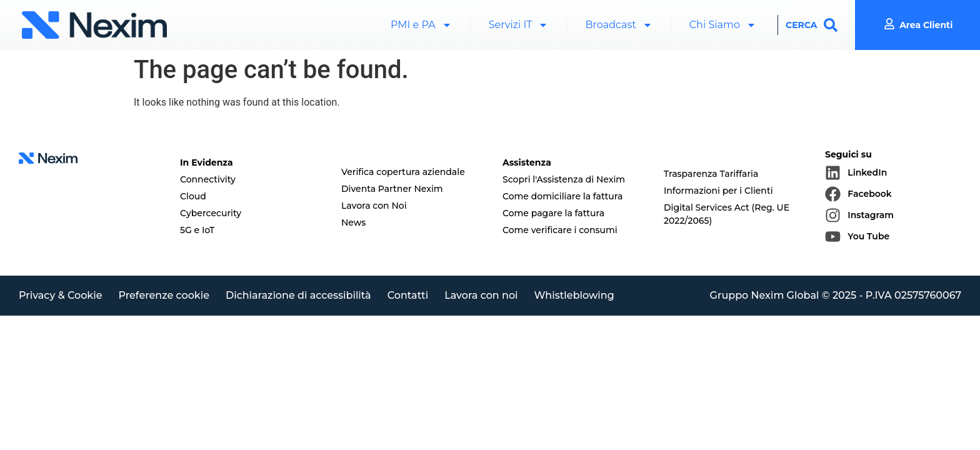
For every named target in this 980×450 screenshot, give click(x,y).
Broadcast (618, 25)
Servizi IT (519, 25)
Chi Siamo (723, 25)
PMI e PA (421, 25)
